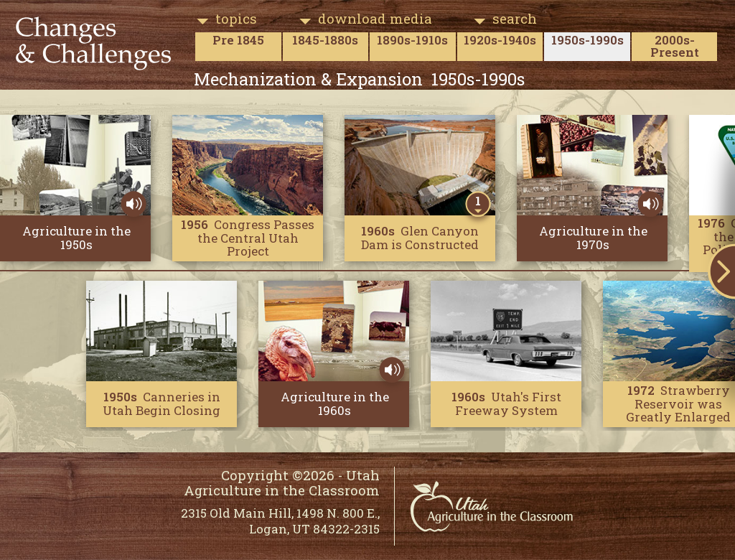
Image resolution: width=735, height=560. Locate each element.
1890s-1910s (412, 40)
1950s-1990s (587, 40)
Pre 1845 (238, 40)
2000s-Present (675, 46)
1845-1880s (325, 40)
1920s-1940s (500, 40)
